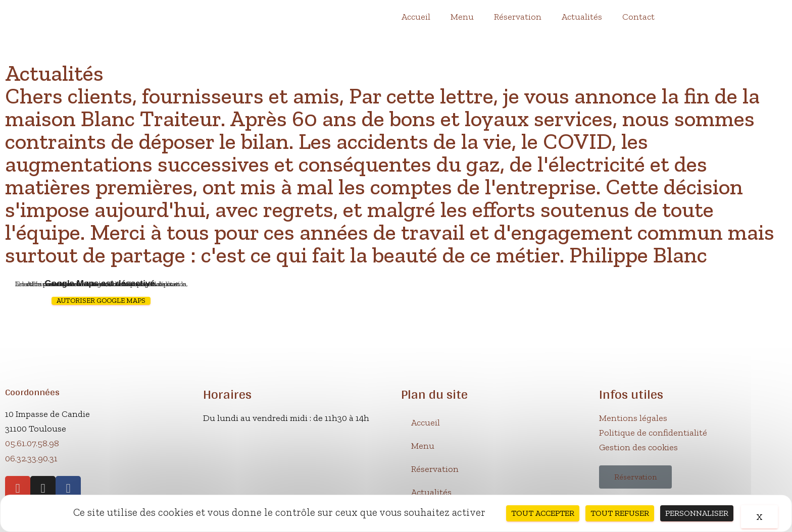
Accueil (416, 17)
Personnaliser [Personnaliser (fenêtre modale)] (697, 513)
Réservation (518, 17)
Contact (638, 17)
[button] (635, 477)
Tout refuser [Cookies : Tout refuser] (620, 513)
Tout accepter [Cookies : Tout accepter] (543, 513)
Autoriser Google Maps (101, 301)
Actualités (582, 17)
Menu (462, 17)
